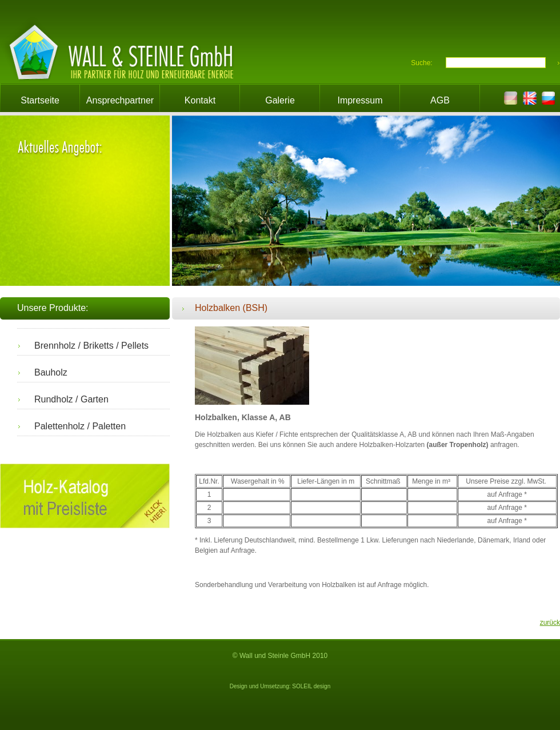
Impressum (360, 100)
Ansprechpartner (120, 100)
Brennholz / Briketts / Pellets (91, 346)
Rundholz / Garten (71, 399)
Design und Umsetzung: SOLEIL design (280, 686)
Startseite (40, 100)
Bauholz (51, 372)
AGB (440, 100)
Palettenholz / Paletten (80, 426)
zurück (550, 623)
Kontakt (200, 100)
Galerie (280, 100)
